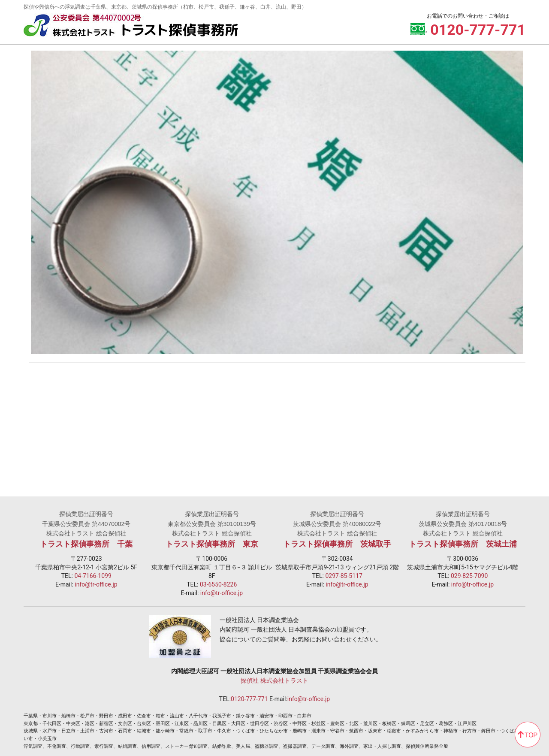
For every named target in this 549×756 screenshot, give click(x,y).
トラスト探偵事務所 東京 (212, 541)
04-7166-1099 (93, 573)
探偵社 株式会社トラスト (274, 677)
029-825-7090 (469, 573)
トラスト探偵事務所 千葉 (86, 541)
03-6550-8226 (218, 581)
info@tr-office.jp (96, 581)
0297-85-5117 (344, 573)
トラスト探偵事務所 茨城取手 (337, 541)
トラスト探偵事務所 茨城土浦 (463, 541)
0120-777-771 (249, 696)
